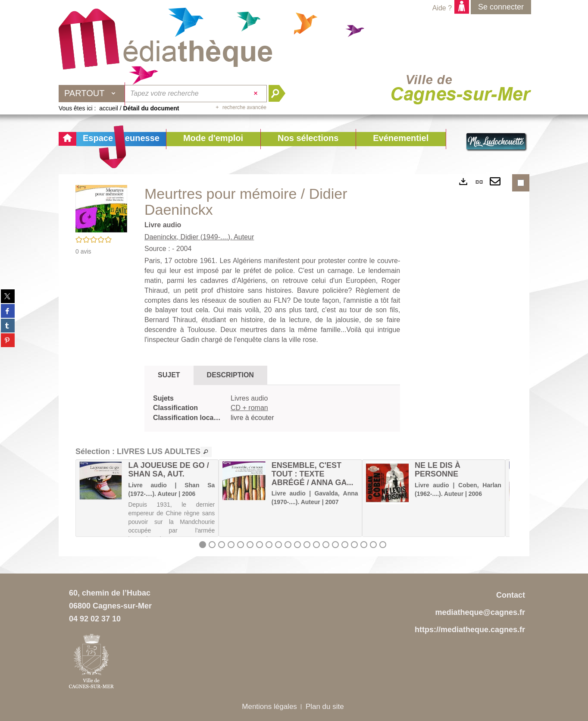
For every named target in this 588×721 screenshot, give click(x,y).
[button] (213, 139)
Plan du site (325, 707)
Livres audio (249, 398)
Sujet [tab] (169, 375)
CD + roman (249, 408)
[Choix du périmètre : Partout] (92, 94)
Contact (511, 595)
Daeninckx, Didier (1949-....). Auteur (199, 237)
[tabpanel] (272, 409)
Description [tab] (230, 375)
